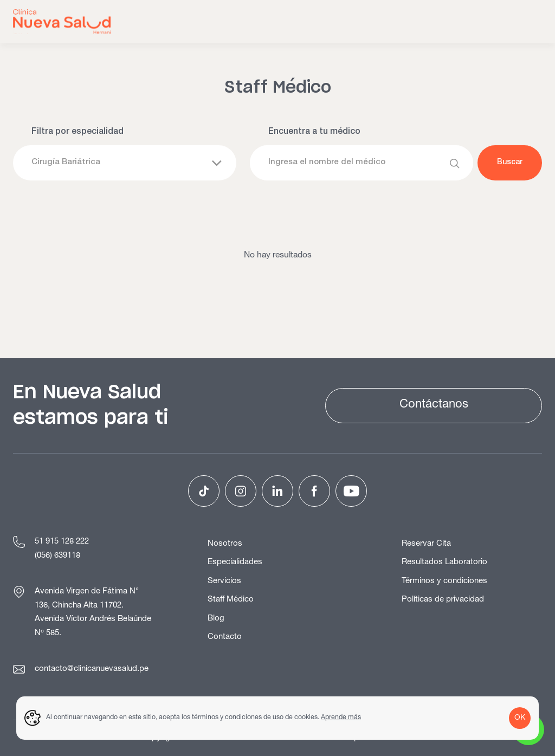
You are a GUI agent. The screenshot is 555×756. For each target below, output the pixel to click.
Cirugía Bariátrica (66, 162)
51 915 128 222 (62, 542)
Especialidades (235, 562)
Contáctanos (434, 405)
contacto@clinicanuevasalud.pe (92, 669)
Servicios (224, 581)
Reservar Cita (426, 544)
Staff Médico (231, 600)
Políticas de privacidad (443, 600)
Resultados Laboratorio (444, 562)
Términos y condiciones (444, 581)
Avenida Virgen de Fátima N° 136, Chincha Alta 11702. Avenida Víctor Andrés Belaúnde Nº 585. (93, 613)
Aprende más (341, 718)
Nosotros (225, 544)
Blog (216, 619)
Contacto (225, 637)
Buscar (510, 163)
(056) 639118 (57, 556)
